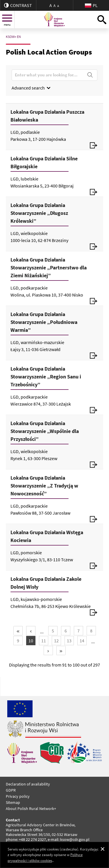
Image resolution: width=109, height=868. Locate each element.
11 (44, 641)
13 (69, 641)
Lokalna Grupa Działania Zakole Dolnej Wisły (46, 583)
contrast (18, 5)
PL (91, 5)
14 (82, 641)
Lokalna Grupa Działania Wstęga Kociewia (47, 536)
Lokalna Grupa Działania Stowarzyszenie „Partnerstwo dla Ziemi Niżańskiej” (49, 268)
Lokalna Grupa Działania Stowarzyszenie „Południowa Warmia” (44, 322)
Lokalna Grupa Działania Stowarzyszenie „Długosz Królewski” (39, 213)
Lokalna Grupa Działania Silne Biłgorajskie (44, 162)
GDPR (11, 790)
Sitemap (13, 802)
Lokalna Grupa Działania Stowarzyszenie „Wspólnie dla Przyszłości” (45, 431)
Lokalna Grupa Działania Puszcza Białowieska (47, 116)
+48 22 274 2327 (32, 839)
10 (31, 641)
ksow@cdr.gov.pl (75, 839)
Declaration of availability (28, 784)
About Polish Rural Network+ (31, 809)
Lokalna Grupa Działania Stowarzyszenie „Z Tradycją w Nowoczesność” (44, 486)
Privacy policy (18, 796)
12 (56, 641)
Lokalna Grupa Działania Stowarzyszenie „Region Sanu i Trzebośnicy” (46, 377)
